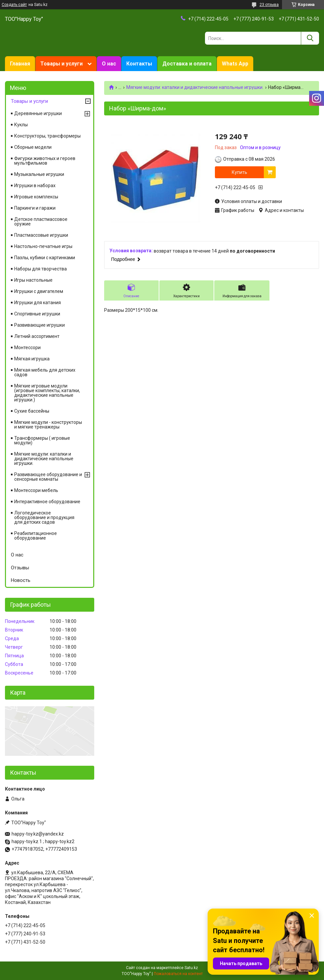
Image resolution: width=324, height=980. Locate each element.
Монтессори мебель (36, 490)
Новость (21, 580)
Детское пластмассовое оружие (41, 222)
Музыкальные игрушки (39, 174)
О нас (109, 64)
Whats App (235, 64)
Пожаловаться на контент (178, 974)
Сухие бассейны (32, 411)
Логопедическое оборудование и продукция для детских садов (44, 517)
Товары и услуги (61, 64)
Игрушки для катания (38, 303)
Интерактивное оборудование (47, 502)
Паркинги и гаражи (35, 208)
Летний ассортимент (37, 336)
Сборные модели (33, 147)
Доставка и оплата (187, 64)
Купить (240, 172)
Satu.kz (191, 968)
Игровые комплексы (36, 197)
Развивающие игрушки (40, 325)
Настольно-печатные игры (43, 246)
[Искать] (310, 38)
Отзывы (20, 568)
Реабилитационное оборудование (36, 536)
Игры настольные (33, 280)
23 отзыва (269, 5)
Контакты (139, 64)
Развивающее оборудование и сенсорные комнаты (48, 477)
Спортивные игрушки (37, 314)
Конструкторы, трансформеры (47, 136)
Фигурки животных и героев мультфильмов (45, 161)
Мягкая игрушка (32, 359)
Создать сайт (14, 5)
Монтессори (27, 347)
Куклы (21, 125)
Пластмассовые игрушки (41, 235)
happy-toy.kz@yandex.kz (38, 834)
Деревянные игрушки (38, 113)
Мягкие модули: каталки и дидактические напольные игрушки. (195, 87)
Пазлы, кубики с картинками (45, 258)
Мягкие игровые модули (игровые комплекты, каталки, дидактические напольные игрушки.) (47, 393)
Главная (20, 64)
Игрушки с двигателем (39, 291)
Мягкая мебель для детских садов (45, 372)
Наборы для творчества (40, 269)
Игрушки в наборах (35, 185)
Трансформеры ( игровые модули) (42, 440)
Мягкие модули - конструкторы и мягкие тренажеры (48, 425)
